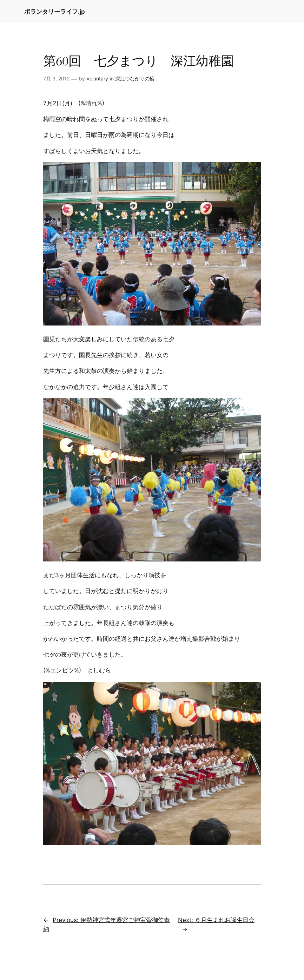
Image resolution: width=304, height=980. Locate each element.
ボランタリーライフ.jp (55, 12)
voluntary (97, 78)
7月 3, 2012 (56, 78)
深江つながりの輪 (135, 78)
